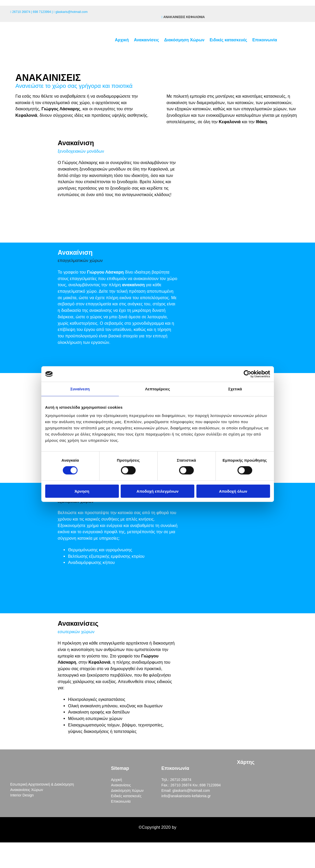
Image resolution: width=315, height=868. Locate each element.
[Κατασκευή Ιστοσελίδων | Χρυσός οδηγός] (8, 837)
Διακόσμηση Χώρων (184, 40)
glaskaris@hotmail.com (72, 12)
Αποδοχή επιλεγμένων (157, 491)
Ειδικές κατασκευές (228, 40)
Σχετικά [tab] (235, 389)
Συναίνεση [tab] (80, 389)
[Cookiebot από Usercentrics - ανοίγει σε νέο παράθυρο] (247, 374)
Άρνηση (82, 491)
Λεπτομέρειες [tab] (157, 389)
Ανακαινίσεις (146, 40)
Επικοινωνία (265, 40)
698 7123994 (42, 12)
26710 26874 (21, 12)
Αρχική (122, 40)
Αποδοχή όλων (233, 491)
